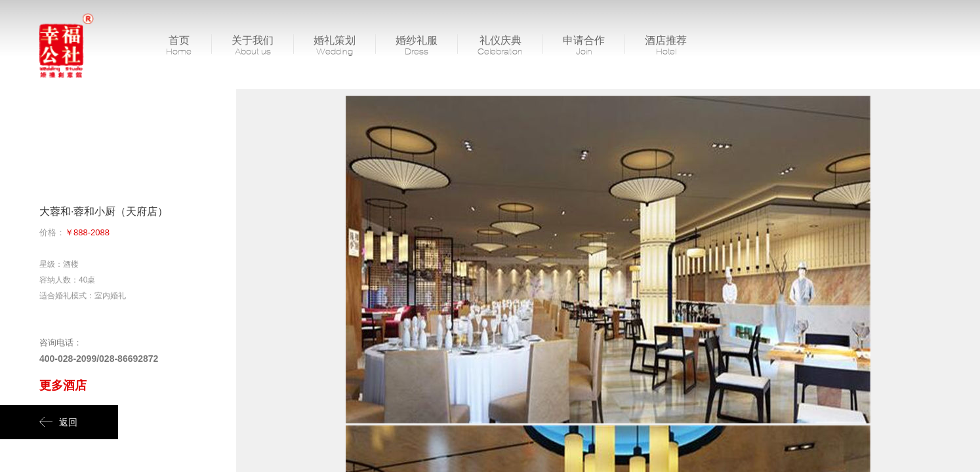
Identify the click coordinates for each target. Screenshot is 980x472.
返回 (58, 422)
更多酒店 (63, 385)
